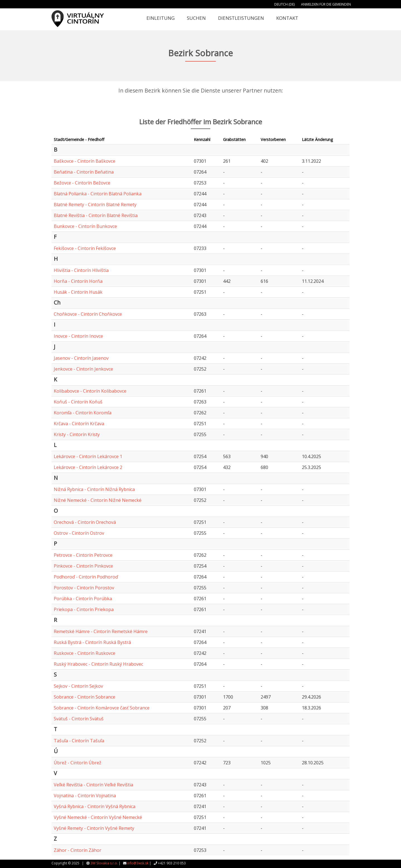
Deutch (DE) (284, 4)
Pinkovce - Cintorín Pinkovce (83, 566)
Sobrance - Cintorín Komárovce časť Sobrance (102, 708)
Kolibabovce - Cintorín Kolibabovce (90, 391)
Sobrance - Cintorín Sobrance (85, 697)
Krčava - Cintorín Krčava (79, 424)
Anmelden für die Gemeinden (326, 4)
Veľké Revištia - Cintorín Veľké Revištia (93, 785)
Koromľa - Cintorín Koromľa (83, 413)
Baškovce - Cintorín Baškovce (85, 161)
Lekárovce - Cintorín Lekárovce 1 (88, 456)
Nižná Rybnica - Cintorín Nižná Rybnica (94, 489)
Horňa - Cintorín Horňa (78, 281)
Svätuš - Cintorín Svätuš (79, 719)
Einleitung (161, 18)
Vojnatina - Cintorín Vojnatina (85, 796)
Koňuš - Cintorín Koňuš (78, 402)
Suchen (196, 18)
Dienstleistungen (241, 18)
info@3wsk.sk (138, 863)
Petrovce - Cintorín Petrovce (83, 555)
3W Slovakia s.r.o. (104, 863)
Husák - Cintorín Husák (78, 292)
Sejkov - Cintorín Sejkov (78, 686)
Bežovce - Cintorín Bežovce (82, 183)
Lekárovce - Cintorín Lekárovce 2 (88, 467)
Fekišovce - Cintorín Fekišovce (85, 248)
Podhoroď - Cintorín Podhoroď (86, 577)
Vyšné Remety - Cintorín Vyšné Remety (94, 828)
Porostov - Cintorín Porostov (84, 588)
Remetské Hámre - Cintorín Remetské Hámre (101, 631)
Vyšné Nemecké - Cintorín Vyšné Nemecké (98, 817)
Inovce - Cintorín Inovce (78, 336)
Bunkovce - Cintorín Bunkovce (85, 226)
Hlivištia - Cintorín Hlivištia (81, 270)
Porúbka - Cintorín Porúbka (83, 599)
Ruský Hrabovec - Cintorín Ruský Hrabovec (98, 664)
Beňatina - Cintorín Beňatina (84, 172)
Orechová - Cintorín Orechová (85, 522)
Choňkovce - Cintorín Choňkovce (88, 314)
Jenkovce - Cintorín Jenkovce (83, 369)
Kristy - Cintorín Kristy (77, 434)
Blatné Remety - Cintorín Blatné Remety (95, 205)
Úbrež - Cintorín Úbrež (78, 763)
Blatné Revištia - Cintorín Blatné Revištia (96, 215)
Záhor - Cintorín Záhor (78, 850)
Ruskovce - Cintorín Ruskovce (85, 653)
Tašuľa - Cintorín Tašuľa (79, 741)
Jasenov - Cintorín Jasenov (81, 358)
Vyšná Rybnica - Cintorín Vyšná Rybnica (95, 806)
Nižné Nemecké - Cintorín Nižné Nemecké (98, 500)
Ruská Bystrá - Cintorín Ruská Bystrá (92, 642)
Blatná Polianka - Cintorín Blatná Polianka (98, 194)
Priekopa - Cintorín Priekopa (84, 609)
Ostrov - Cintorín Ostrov (79, 533)
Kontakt (287, 18)
